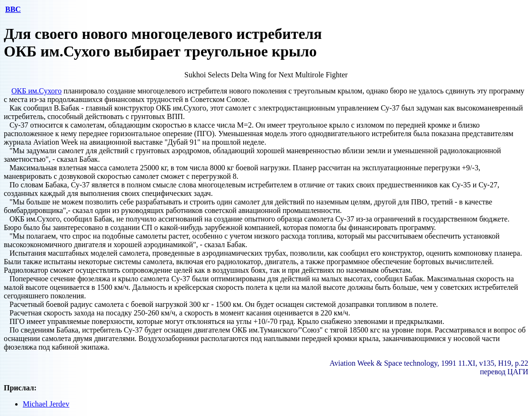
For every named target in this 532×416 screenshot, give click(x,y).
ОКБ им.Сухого (37, 91)
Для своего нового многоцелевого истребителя (163, 34)
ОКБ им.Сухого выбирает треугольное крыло (160, 51)
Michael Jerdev (46, 404)
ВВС (13, 9)
